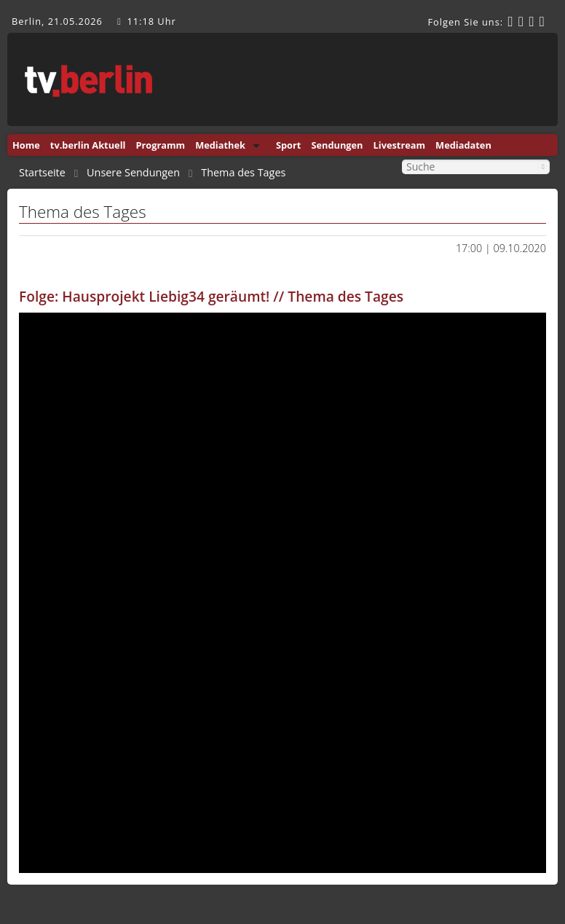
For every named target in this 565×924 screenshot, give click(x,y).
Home (26, 145)
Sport (288, 145)
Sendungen (337, 145)
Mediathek (220, 145)
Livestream (400, 145)
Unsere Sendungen (133, 173)
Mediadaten (463, 145)
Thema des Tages (243, 173)
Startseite (42, 173)
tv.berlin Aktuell (88, 145)
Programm (160, 145)
